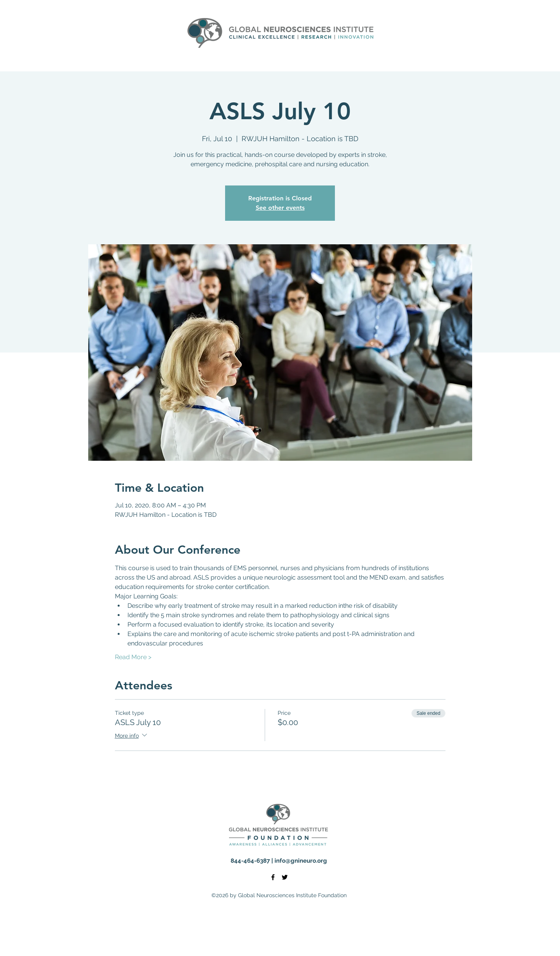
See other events (280, 208)
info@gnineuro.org (301, 861)
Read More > (133, 657)
